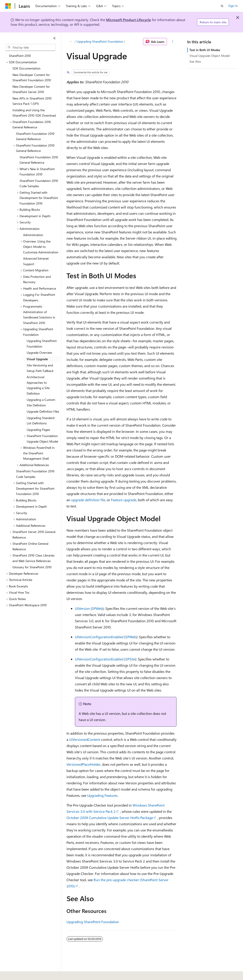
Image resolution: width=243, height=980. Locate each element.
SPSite (130, 659)
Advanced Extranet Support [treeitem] (36, 261)
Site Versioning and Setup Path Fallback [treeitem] (40, 368)
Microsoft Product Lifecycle (129, 20)
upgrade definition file (88, 500)
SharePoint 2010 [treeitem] (20, 56)
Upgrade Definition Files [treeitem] (43, 411)
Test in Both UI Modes (205, 50)
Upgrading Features (102, 795)
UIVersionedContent (85, 739)
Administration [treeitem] (33, 235)
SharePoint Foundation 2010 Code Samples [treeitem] (39, 183)
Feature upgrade (124, 500)
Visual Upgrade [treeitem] (37, 359)
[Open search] (222, 6)
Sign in (233, 6)
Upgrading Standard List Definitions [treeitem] (41, 421)
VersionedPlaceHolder (83, 764)
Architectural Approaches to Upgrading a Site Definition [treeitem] (38, 385)
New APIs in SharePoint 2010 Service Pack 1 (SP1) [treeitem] (32, 101)
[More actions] (173, 42)
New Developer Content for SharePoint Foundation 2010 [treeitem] (32, 78)
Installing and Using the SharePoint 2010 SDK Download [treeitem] (34, 113)
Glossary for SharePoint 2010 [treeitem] (32, 567)
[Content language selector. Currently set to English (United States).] (26, 974)
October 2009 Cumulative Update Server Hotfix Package (110, 818)
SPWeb (97, 608)
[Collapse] (54, 38)
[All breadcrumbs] (70, 42)
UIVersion (82, 608)
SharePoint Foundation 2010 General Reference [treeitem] (35, 136)
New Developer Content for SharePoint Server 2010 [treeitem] (31, 89)
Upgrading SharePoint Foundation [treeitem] (42, 344)
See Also (195, 61)
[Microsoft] (8, 6)
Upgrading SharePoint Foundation (100, 41)
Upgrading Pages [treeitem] (38, 430)
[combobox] (30, 48)
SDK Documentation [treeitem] (26, 68)
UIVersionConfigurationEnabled (99, 637)
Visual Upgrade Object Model (210, 56)
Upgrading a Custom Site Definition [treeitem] (41, 402)
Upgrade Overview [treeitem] (39, 353)
